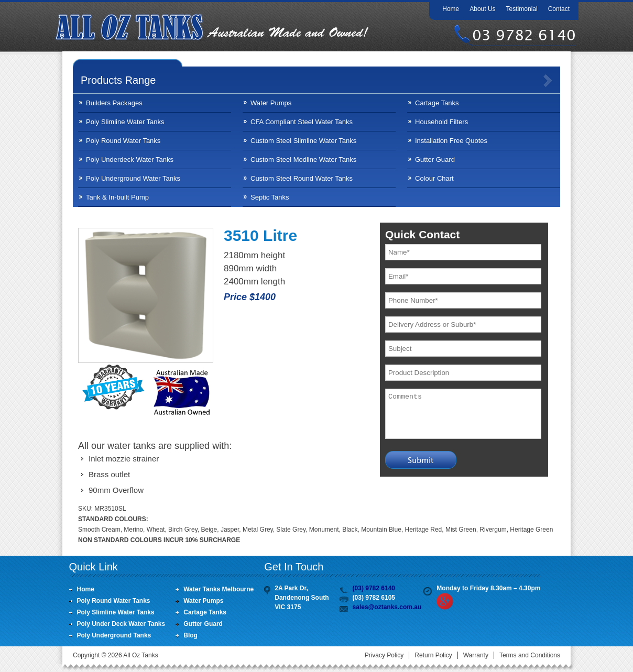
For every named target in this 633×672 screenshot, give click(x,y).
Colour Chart (434, 178)
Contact (559, 9)
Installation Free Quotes (451, 141)
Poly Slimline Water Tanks (125, 122)
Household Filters (441, 122)
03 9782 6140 (524, 35)
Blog (190, 635)
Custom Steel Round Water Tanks (302, 178)
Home (451, 9)
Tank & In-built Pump (117, 197)
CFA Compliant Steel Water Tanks (302, 122)
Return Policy (433, 655)
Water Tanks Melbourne (219, 589)
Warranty (476, 655)
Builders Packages (114, 103)
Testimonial (522, 9)
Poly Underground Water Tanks (133, 178)
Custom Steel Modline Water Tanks (303, 159)
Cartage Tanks (437, 103)
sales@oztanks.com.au (387, 607)
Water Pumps (271, 103)
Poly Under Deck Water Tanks (121, 624)
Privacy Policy (384, 655)
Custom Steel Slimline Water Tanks (303, 141)
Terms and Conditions (530, 655)
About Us (482, 9)
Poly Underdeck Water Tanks (130, 159)
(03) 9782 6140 (374, 588)
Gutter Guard (435, 159)
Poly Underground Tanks (114, 635)
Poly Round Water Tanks (123, 141)
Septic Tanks (270, 197)
